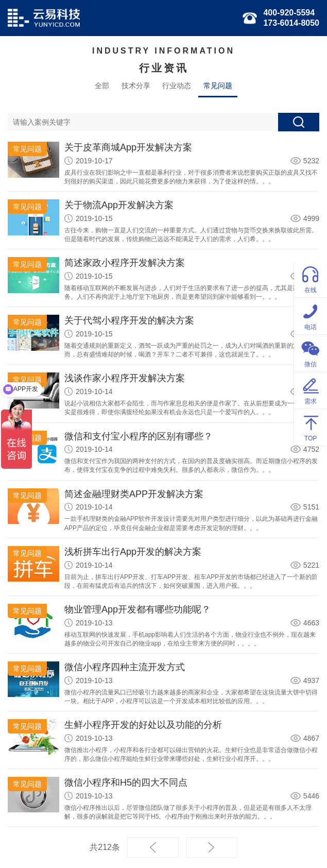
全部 (102, 86)
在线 (311, 278)
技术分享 (136, 86)
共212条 (105, 847)
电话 (311, 316)
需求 (311, 390)
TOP (311, 427)
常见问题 (218, 86)
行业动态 (177, 86)
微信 (311, 353)
